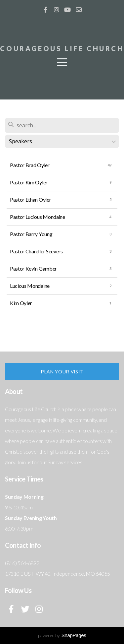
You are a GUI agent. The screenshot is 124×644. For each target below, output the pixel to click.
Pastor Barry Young (31, 234)
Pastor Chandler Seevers (36, 251)
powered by (62, 635)
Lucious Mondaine (30, 286)
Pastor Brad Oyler (30, 165)
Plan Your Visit (62, 371)
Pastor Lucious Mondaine (38, 217)
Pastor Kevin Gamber (33, 268)
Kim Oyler (21, 303)
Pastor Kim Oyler (29, 182)
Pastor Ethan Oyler (30, 199)
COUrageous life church (62, 48)
